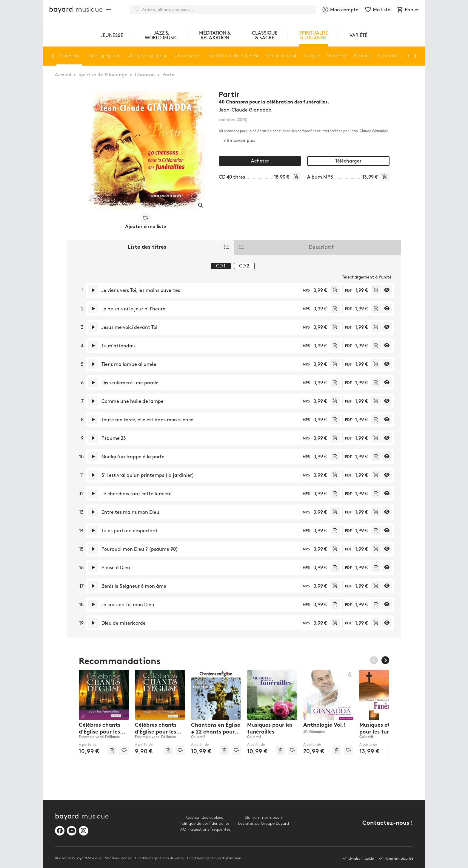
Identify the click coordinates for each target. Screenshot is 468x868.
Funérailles (390, 56)
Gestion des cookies (205, 817)
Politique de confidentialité (204, 823)
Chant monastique (148, 56)
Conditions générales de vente (159, 858)
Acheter (260, 161)
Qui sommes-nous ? (264, 817)
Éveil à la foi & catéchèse (233, 56)
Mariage (362, 56)
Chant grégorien (103, 56)
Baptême (337, 56)
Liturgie (312, 56)
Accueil (63, 75)
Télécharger (348, 161)
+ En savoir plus (239, 141)
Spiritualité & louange (103, 75)
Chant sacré (187, 56)
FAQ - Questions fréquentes (204, 829)
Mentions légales (118, 858)
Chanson (145, 75)
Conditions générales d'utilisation (214, 858)
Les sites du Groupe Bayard (264, 823)
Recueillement (282, 56)
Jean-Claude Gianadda (245, 110)
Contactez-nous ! (388, 823)
